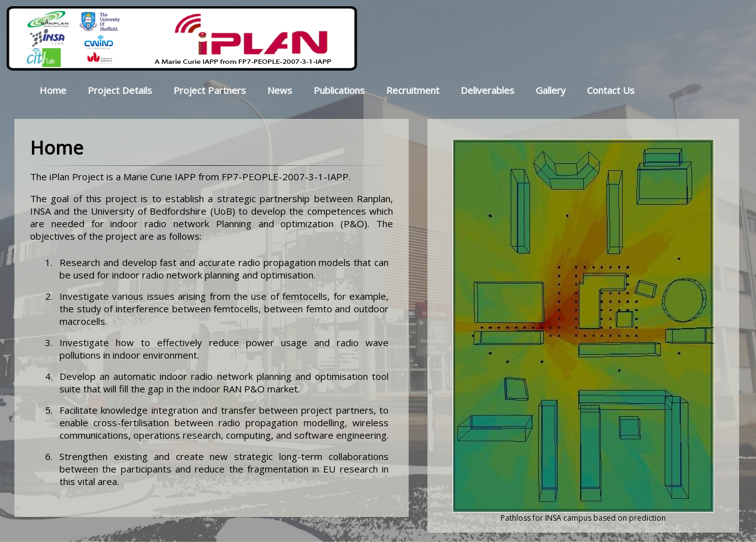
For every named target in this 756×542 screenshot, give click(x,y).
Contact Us (611, 90)
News (280, 90)
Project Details (120, 90)
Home (53, 90)
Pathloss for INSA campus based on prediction (583, 518)
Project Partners (210, 90)
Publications (339, 90)
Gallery (551, 90)
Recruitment (413, 90)
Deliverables (488, 90)
